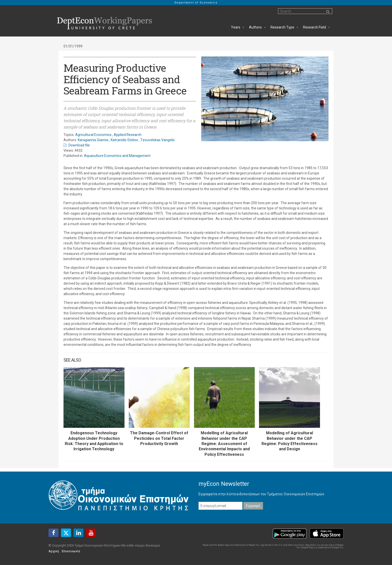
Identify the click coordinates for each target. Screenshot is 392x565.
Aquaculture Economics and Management (117, 156)
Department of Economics (196, 3)
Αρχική (54, 551)
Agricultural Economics (93, 135)
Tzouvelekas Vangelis (157, 140)
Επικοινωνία (71, 551)
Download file (79, 145)
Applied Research (128, 135)
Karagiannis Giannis (93, 140)
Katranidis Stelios (124, 140)
